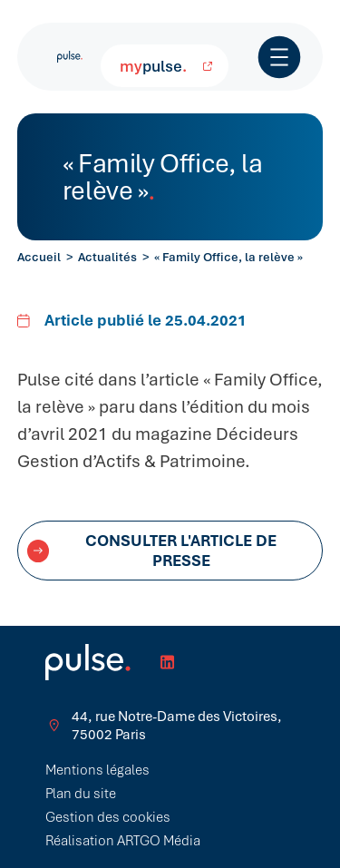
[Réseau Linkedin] (167, 662)
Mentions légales (97, 770)
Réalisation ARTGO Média (123, 841)
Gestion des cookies (108, 817)
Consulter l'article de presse (152, 551)
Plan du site (81, 794)
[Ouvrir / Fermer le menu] (279, 57)
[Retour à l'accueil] (70, 56)
